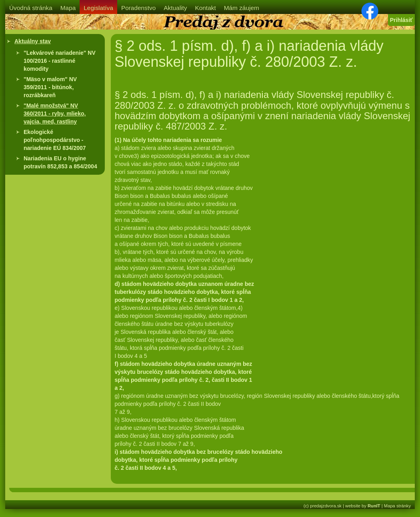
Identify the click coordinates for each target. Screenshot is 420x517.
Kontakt (205, 8)
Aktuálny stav (33, 41)
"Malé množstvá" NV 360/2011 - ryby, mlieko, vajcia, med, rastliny (55, 114)
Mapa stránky (397, 506)
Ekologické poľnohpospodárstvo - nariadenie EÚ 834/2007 (55, 140)
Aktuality (175, 8)
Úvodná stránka (31, 8)
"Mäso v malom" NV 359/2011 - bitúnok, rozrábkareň (50, 87)
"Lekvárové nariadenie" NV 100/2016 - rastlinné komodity (60, 61)
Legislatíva (98, 8)
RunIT (374, 506)
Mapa (68, 8)
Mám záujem (242, 8)
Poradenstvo (138, 8)
